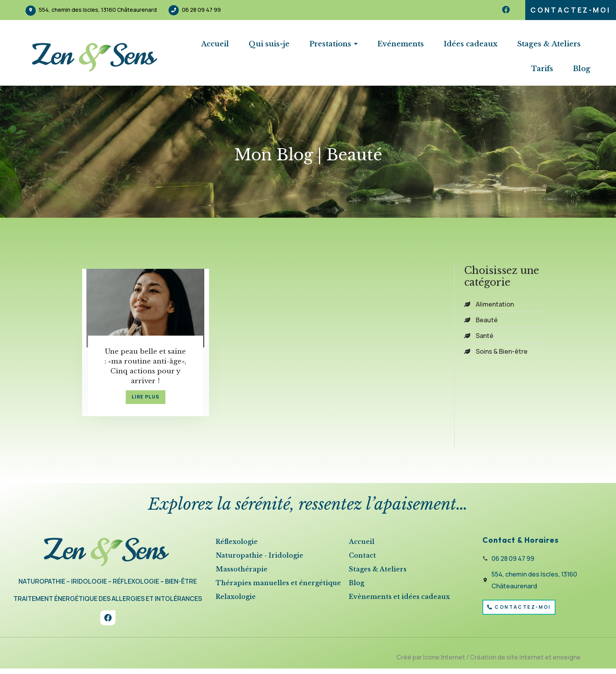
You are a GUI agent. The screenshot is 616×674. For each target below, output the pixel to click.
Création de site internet (507, 662)
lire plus (139, 401)
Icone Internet (444, 662)
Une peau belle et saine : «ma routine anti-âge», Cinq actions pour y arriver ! (138, 367)
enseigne (567, 662)
